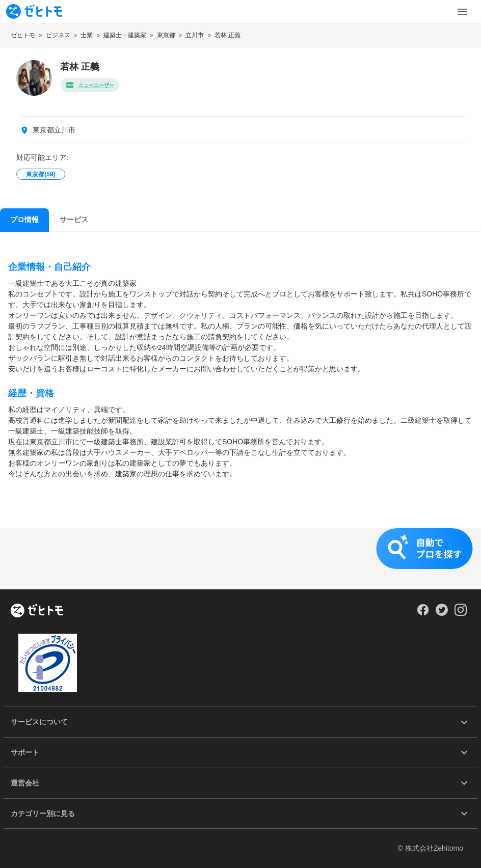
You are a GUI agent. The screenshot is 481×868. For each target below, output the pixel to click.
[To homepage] (34, 11)
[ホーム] (37, 611)
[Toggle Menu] (462, 12)
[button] (240, 559)
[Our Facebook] (423, 613)
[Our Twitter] (442, 613)
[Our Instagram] (461, 613)
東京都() (41, 174)
